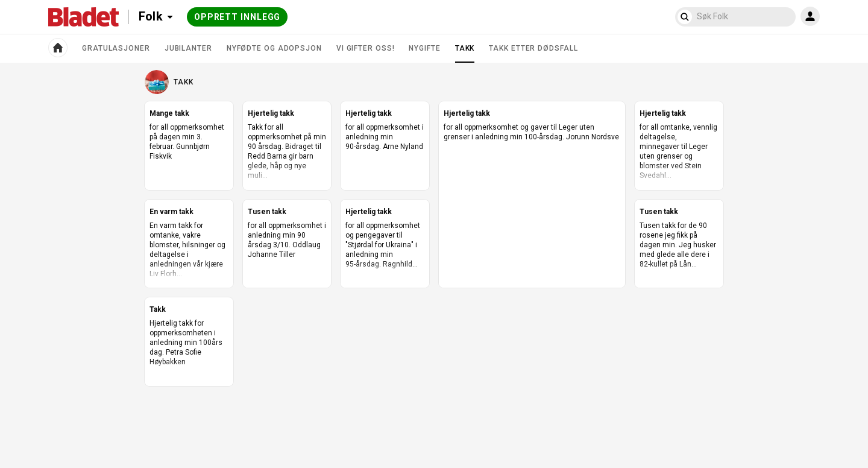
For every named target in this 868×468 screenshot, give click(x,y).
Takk (465, 53)
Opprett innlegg (237, 17)
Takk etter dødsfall (533, 48)
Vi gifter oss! (366, 48)
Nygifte (424, 48)
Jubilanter (188, 48)
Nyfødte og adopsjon (274, 48)
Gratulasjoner (116, 48)
